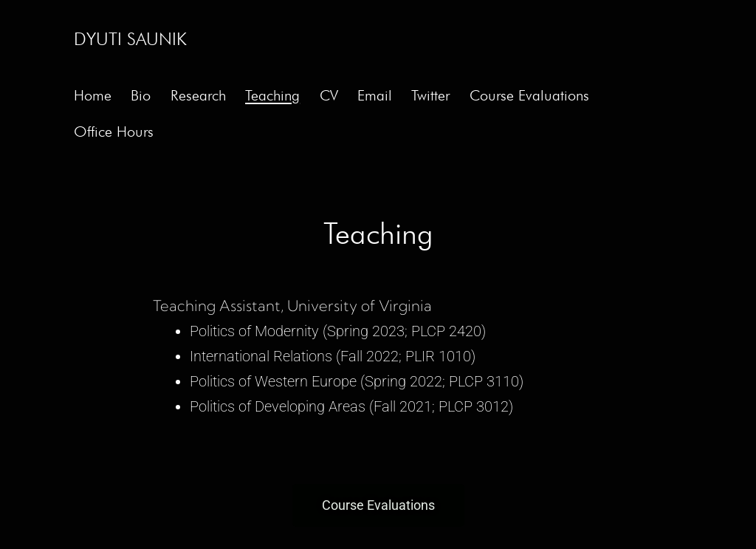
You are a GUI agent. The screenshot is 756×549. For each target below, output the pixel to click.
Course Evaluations (529, 95)
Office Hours (114, 132)
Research (198, 95)
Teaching (272, 95)
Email (375, 95)
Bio (141, 95)
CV (329, 95)
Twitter (430, 95)
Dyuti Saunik (130, 39)
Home (93, 95)
